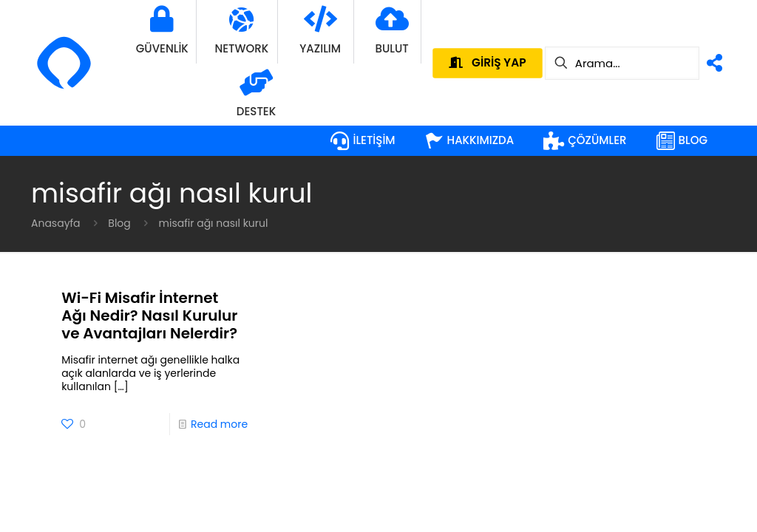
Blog (119, 223)
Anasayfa (56, 223)
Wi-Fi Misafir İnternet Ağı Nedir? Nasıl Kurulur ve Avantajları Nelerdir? (149, 316)
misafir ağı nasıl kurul (214, 223)
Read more (219, 424)
